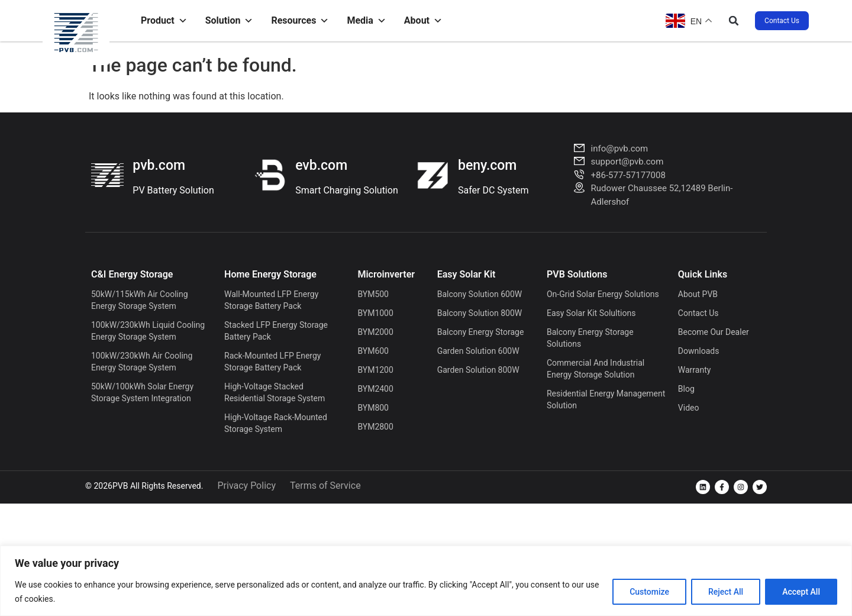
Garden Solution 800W (478, 370)
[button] (734, 21)
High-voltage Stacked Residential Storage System (275, 392)
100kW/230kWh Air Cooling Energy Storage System (142, 362)
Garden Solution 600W (478, 351)
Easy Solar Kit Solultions (591, 313)
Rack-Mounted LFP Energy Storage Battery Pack (272, 362)
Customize (649, 592)
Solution (230, 21)
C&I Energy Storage (132, 274)
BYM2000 (375, 332)
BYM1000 (375, 313)
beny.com (487, 165)
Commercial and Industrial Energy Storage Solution (596, 369)
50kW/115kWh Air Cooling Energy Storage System (140, 300)
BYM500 (373, 294)
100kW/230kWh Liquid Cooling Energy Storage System (148, 331)
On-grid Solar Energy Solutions (603, 294)
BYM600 (373, 351)
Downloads (699, 351)
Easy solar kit (467, 274)
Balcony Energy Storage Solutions (590, 338)
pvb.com (159, 165)
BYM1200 (375, 370)
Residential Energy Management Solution (606, 399)
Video (689, 408)
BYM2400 (375, 389)
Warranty (695, 370)
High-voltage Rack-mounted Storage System (276, 423)
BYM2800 (375, 427)
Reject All (726, 592)
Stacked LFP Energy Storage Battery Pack (276, 331)
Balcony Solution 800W (480, 313)
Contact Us (698, 313)
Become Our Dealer (714, 332)
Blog (686, 389)
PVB (120, 486)
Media (366, 21)
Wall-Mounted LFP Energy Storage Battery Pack (271, 300)
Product (164, 21)
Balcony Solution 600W (480, 294)
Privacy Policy (246, 486)
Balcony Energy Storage (481, 332)
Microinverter (386, 274)
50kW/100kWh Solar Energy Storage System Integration (142, 392)
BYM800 (373, 408)
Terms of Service (325, 486)
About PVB (698, 294)
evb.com (321, 165)
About (423, 21)
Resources (300, 21)
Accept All (801, 592)
